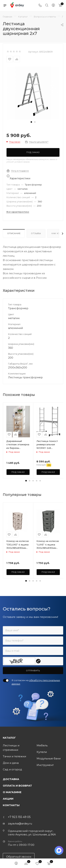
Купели (42, 752)
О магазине (12, 792)
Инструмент (45, 765)
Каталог (9, 738)
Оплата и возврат (17, 786)
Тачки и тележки (14, 756)
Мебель (42, 745)
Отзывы (36, 233)
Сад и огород (12, 769)
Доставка (11, 779)
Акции (8, 799)
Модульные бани (49, 758)
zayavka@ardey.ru (20, 823)
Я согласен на (36, 682)
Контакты (11, 805)
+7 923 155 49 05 (19, 817)
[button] (31, 122)
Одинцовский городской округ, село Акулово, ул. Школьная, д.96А (32, 833)
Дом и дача (11, 763)
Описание (14, 233)
